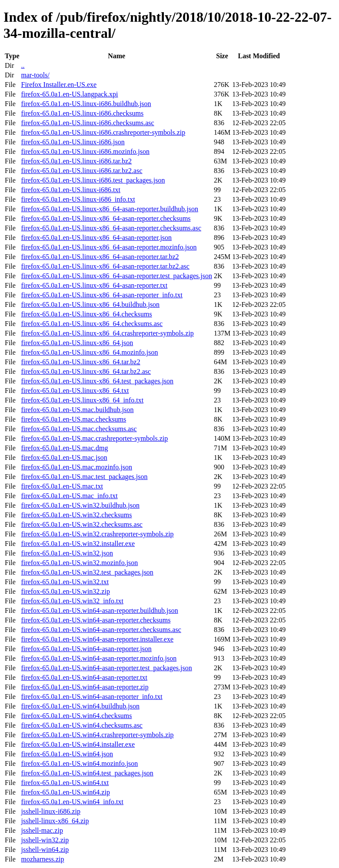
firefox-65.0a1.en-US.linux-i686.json (73, 142)
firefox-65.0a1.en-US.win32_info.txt (72, 601)
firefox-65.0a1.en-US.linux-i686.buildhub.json (86, 104)
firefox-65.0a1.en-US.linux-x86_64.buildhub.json (90, 304)
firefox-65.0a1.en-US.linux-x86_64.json (77, 343)
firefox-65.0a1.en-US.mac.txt (62, 486)
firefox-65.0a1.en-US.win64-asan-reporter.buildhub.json (99, 610)
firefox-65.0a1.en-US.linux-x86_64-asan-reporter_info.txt (101, 295)
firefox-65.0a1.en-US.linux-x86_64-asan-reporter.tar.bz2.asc (105, 266)
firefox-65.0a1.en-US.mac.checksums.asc (79, 429)
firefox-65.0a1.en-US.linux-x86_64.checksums (86, 314)
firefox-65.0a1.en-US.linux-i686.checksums (82, 113)
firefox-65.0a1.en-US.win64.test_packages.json (87, 773)
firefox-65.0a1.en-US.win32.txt (65, 582)
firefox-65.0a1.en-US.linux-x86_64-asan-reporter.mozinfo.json (109, 247)
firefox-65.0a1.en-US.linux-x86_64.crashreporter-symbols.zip (107, 333)
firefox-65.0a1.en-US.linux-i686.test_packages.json (93, 180)
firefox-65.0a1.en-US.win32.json (67, 553)
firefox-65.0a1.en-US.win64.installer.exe (78, 744)
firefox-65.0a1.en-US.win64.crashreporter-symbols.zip (97, 735)
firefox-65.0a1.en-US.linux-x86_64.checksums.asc (92, 324)
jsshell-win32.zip (45, 840)
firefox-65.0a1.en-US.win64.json (67, 754)
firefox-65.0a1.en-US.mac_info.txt (69, 496)
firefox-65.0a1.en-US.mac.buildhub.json (77, 410)
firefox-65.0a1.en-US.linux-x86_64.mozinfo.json (89, 352)
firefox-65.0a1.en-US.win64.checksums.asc (81, 725)
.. (23, 65)
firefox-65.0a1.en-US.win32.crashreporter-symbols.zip (97, 534)
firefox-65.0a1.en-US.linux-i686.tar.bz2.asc (81, 171)
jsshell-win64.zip (45, 850)
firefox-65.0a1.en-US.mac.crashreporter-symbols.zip (94, 438)
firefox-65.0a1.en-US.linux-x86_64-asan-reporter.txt (94, 285)
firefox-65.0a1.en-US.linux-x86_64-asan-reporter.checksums (106, 218)
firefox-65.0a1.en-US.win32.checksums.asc (81, 524)
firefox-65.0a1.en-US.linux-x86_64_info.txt (82, 400)
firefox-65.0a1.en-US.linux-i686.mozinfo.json (85, 151)
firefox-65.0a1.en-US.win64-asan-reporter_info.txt (91, 697)
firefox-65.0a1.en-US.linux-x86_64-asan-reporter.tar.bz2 (100, 257)
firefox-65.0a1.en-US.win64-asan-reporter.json (86, 649)
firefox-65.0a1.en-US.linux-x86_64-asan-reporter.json (96, 238)
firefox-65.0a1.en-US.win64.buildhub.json (80, 706)
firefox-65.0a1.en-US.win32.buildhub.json (80, 505)
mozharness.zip (42, 859)
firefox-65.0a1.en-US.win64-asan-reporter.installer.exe (97, 639)
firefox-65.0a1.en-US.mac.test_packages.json (84, 477)
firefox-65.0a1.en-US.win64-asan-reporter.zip (85, 687)
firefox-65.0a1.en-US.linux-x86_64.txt (75, 391)
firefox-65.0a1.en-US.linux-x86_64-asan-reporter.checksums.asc (111, 228)
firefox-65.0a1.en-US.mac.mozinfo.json (76, 467)
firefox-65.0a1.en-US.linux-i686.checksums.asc (87, 123)
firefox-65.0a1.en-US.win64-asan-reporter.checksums (96, 620)
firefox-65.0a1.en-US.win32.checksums (76, 515)
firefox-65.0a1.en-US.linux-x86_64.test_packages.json (97, 381)
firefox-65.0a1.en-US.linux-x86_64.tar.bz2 (80, 362)
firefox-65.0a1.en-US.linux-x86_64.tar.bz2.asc (86, 371)
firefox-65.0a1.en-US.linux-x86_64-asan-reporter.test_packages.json (116, 276)
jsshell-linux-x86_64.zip (55, 821)
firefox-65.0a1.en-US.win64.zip (65, 792)
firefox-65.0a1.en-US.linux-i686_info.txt (78, 199)
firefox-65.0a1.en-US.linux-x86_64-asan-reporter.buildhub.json (109, 209)
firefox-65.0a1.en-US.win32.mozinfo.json (79, 563)
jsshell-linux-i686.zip (50, 811)
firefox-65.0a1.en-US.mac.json (64, 457)
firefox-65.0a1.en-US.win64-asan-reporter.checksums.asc (101, 630)
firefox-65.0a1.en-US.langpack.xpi (69, 94)
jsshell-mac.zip (42, 830)
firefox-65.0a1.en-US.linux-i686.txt (70, 190)
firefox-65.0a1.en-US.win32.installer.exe (78, 544)
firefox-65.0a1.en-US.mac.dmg (64, 448)
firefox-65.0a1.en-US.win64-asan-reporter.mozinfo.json (99, 658)
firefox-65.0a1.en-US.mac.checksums (73, 419)
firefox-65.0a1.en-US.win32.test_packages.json (87, 572)
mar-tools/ (35, 75)
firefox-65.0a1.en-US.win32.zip (65, 591)
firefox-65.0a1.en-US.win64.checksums (76, 716)
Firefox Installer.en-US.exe (59, 85)
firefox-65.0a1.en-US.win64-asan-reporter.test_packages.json (106, 668)
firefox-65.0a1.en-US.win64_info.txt (72, 802)
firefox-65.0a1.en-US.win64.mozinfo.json (79, 763)
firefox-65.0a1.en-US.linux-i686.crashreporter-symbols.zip (103, 132)
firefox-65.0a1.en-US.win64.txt (65, 783)
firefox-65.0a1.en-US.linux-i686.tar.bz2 (76, 161)
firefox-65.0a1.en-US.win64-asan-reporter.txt (84, 677)
